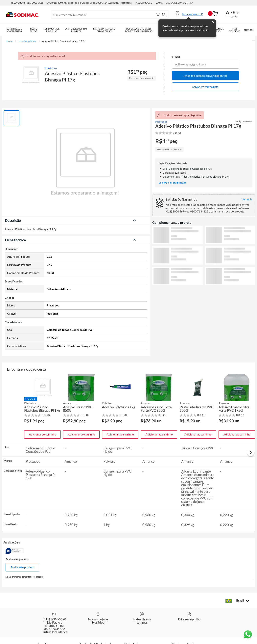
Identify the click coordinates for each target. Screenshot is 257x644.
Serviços (249, 30)
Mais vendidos (235, 30)
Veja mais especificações (172, 183)
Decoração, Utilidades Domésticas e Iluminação (139, 30)
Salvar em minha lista (205, 87)
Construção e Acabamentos (14, 30)
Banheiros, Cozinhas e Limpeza (76, 30)
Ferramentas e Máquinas (52, 30)
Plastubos (51, 68)
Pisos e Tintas (34, 30)
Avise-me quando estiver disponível (205, 76)
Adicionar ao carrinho (43, 433)
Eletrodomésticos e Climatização (104, 30)
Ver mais (204, 292)
